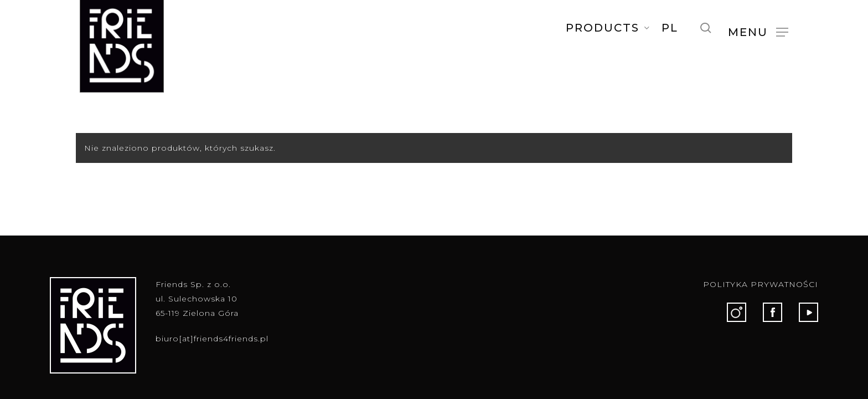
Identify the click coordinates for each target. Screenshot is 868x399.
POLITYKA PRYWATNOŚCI (761, 284)
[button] (758, 32)
